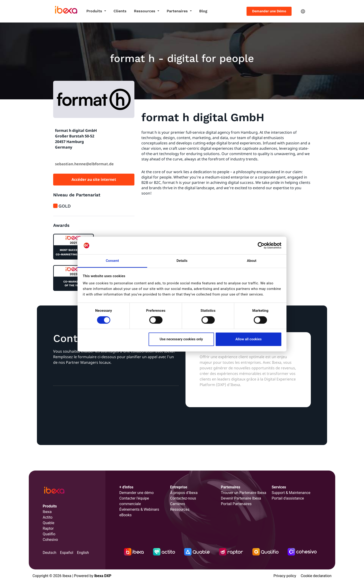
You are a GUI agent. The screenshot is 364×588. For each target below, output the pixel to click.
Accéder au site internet (94, 179)
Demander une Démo (269, 11)
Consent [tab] (112, 261)
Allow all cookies (249, 339)
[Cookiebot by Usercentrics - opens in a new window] (261, 245)
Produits (95, 11)
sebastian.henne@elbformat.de (84, 164)
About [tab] (252, 261)
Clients (120, 11)
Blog (203, 11)
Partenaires (178, 11)
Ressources (145, 11)
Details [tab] (182, 261)
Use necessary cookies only (181, 339)
